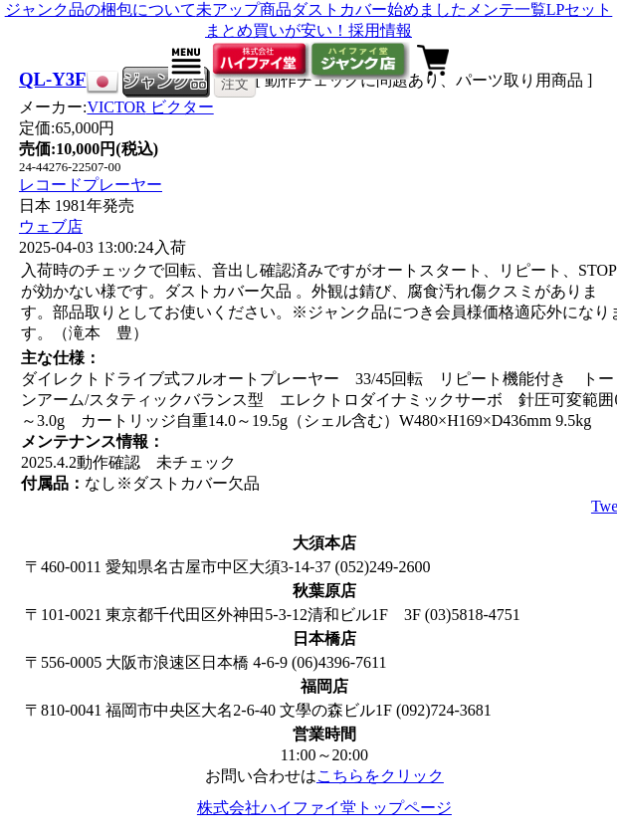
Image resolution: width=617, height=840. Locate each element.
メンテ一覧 (507, 9)
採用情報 (380, 30)
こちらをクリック (380, 776)
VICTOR (150, 107)
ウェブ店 (51, 226)
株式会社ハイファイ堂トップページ (324, 808)
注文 (235, 84)
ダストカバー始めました (379, 9)
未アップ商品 (244, 9)
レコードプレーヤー (91, 185)
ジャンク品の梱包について (101, 9)
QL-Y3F (53, 79)
